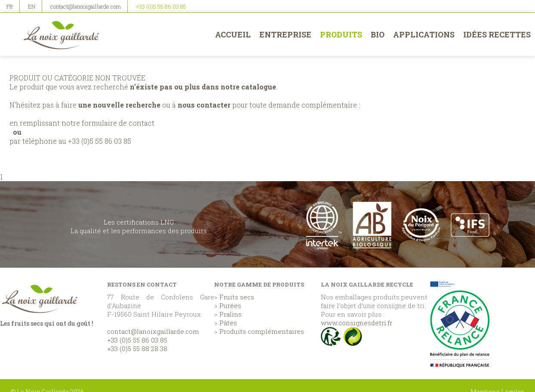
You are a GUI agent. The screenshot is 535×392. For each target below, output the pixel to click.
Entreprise (285, 34)
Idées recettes (497, 34)
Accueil (233, 34)
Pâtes (228, 323)
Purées (230, 306)
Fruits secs (237, 297)
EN (32, 6)
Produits (341, 34)
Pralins (231, 314)
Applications (424, 34)
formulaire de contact (118, 123)
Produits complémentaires (262, 331)
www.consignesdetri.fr (357, 323)
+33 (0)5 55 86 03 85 (161, 6)
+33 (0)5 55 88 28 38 (137, 349)
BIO (378, 34)
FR (10, 6)
